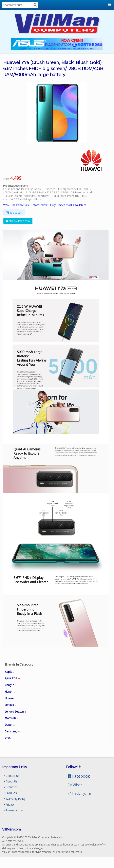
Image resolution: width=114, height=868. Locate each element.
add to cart (14, 213)
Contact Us (12, 776)
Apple (10, 672)
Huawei (11, 698)
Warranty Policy (15, 799)
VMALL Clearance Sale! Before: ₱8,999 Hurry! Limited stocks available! (44, 205)
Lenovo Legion (15, 712)
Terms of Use (14, 810)
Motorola (12, 718)
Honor (10, 692)
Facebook (79, 776)
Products (10, 793)
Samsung (12, 731)
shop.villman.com (18, 221)
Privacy (9, 804)
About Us (11, 781)
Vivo (9, 738)
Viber (75, 785)
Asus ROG (12, 678)
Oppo (10, 725)
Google (11, 685)
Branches (11, 787)
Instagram (79, 794)
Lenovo (10, 705)
